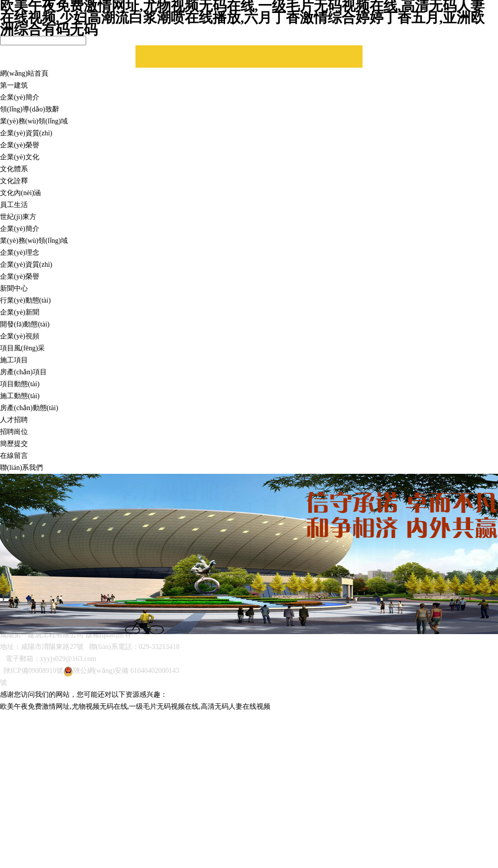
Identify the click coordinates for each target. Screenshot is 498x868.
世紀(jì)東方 (18, 217)
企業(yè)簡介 (20, 97)
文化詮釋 (14, 181)
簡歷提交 (14, 444)
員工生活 (14, 205)
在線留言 (14, 456)
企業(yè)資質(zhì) (26, 133)
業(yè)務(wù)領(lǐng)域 (34, 121)
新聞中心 (14, 288)
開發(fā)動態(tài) (25, 324)
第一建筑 (14, 85)
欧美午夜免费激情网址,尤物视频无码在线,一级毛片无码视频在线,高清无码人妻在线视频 (135, 706)
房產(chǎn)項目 (23, 372)
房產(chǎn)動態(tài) (29, 408)
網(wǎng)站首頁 (24, 73)
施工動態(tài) (20, 396)
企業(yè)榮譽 (20, 145)
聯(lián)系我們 (21, 468)
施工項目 (14, 360)
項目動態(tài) (20, 384)
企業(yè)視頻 (20, 336)
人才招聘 (14, 420)
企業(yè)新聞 (20, 312)
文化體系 (14, 169)
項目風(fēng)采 (22, 348)
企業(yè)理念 (20, 253)
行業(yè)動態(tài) (25, 300)
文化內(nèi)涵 (20, 193)
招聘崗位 (14, 432)
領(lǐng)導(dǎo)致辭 (30, 109)
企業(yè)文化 (20, 157)
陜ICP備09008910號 (33, 671)
